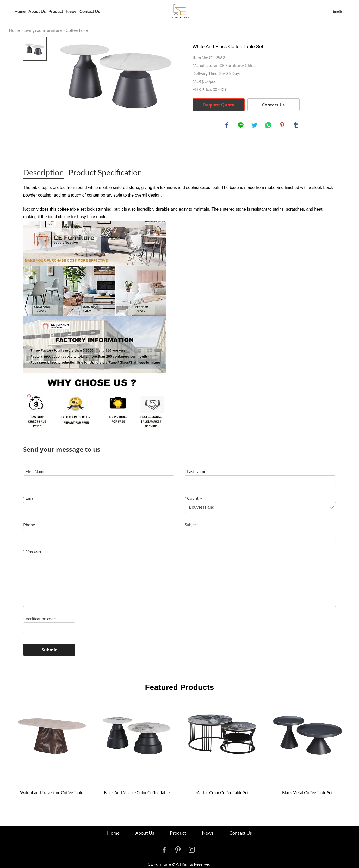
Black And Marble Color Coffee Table (137, 792)
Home (20, 11)
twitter (255, 125)
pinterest (282, 125)
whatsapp (268, 125)
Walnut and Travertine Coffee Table (52, 792)
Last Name (195, 471)
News (71, 11)
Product (56, 11)
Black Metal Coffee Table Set (307, 792)
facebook (227, 125)
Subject (191, 524)
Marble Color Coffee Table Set (222, 792)
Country (193, 498)
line (241, 125)
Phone (29, 524)
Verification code (39, 618)
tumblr (296, 125)
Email (29, 498)
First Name (34, 471)
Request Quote (219, 105)
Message (32, 551)
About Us (37, 11)
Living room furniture (43, 30)
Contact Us (90, 11)
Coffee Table (77, 30)
